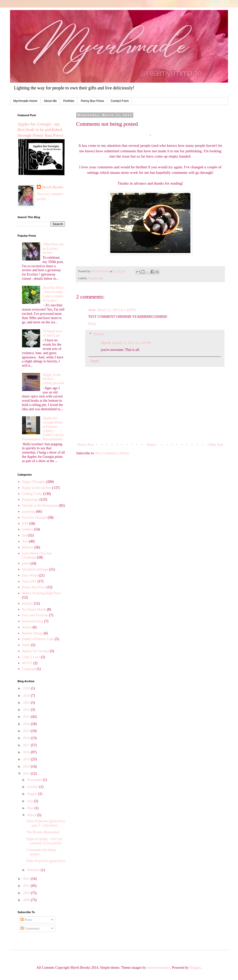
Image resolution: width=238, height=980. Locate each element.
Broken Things (32, 633)
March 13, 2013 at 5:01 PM (131, 343)
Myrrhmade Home (25, 101)
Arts (25, 541)
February (34, 870)
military (28, 603)
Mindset (28, 547)
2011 (27, 886)
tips (25, 535)
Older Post (216, 445)
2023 (27, 703)
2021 (27, 717)
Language (29, 669)
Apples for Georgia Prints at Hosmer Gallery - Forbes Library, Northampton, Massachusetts (43, 429)
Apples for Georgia (36, 651)
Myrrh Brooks (53, 187)
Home (151, 445)
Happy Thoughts (34, 482)
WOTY (27, 663)
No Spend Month (34, 609)
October (33, 787)
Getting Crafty (32, 494)
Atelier (27, 627)
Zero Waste (30, 575)
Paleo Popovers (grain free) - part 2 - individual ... (46, 823)
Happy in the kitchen (37, 488)
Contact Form (120, 101)
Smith (26, 645)
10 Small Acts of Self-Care (52, 333)
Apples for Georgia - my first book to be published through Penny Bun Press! (40, 130)
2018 (27, 738)
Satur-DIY (29, 581)
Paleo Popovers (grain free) (46, 861)
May (31, 808)
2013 (27, 774)
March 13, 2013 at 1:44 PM (116, 310)
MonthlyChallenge (35, 569)
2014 (27, 766)
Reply (92, 324)
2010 (27, 893)
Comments (30, 929)
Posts (26, 920)
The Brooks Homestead (43, 832)
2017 (27, 745)
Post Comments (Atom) (112, 453)
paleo (26, 563)
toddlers (28, 529)
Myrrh (106, 343)
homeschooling (33, 621)
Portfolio (69, 101)
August (33, 794)
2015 (27, 759)
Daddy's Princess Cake (38, 639)
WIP (25, 524)
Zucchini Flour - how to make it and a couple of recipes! (53, 294)
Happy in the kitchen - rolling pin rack (53, 379)
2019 (27, 731)
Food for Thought (34, 518)
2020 (27, 724)
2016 (27, 752)
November (35, 780)
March (32, 815)
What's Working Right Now (42, 593)
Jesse (92, 310)
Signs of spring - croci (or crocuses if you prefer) (44, 841)
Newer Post (86, 445)
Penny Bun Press (92, 101)
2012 (27, 879)
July (30, 801)
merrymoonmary (158, 968)
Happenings (96, 278)
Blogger (195, 968)
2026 (27, 688)
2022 (27, 710)
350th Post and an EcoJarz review (53, 249)
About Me (50, 101)
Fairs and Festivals (35, 615)
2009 (27, 900)
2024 (27, 696)
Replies (99, 334)
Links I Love (31, 657)
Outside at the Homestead (40, 506)
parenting (29, 512)
